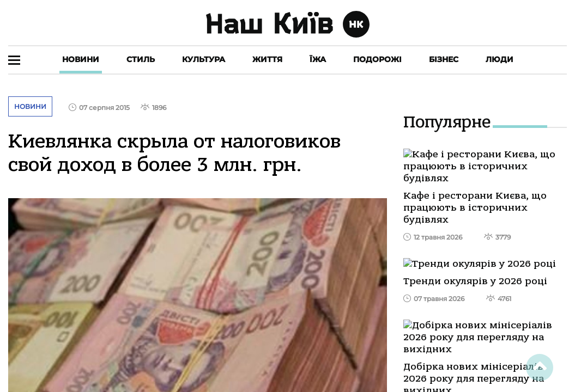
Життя (267, 59)
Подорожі (377, 59)
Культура (204, 59)
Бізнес (444, 59)
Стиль (141, 59)
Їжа (318, 59)
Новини (81, 59)
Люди (500, 59)
